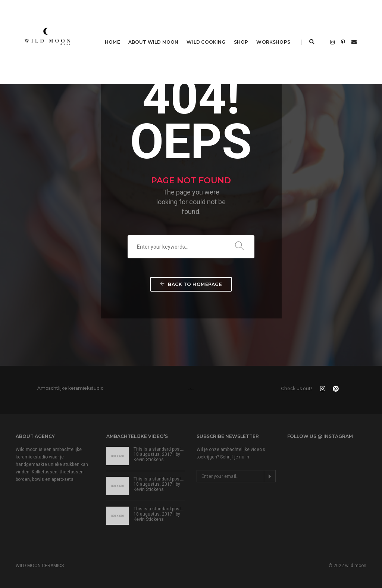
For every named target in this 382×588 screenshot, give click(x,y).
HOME (112, 42)
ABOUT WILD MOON (154, 42)
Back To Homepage (191, 284)
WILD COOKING (206, 42)
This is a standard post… (159, 449)
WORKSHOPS (273, 42)
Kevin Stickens (149, 460)
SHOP (241, 42)
